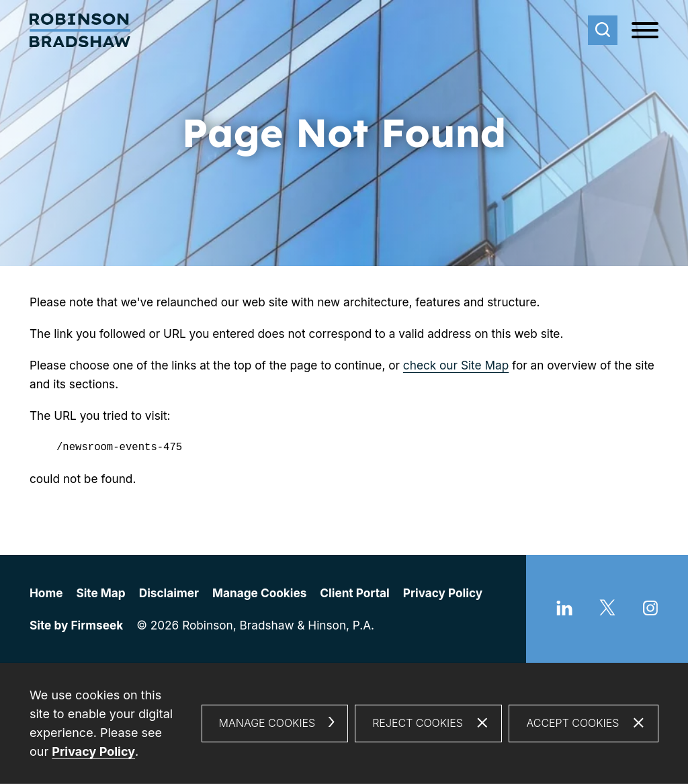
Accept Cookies (572, 723)
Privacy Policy (443, 593)
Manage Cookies (259, 593)
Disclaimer (169, 593)
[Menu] (645, 31)
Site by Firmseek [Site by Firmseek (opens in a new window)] (76, 625)
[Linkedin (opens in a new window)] (564, 611)
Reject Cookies (418, 723)
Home (46, 593)
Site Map (100, 593)
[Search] (603, 30)
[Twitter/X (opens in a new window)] (607, 611)
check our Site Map (456, 365)
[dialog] (344, 724)
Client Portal (354, 593)
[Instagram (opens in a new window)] (650, 611)
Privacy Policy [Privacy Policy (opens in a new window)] (93, 751)
